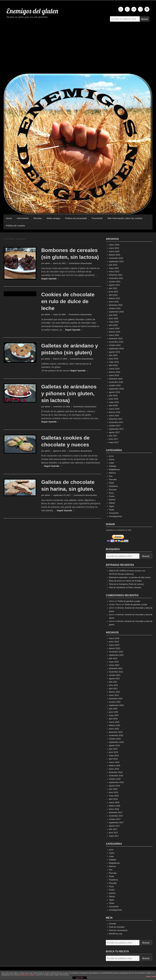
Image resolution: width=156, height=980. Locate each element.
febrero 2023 (115, 255)
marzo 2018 (114, 409)
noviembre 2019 (116, 342)
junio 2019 (113, 359)
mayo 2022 (114, 268)
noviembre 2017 (116, 422)
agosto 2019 (114, 352)
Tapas (112, 506)
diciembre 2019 (116, 339)
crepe (111, 463)
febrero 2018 (115, 412)
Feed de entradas (117, 927)
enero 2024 (114, 248)
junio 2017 (113, 439)
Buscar (145, 19)
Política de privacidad (76, 218)
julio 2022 (113, 265)
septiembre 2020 (116, 312)
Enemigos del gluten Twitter (127, 9)
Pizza (111, 493)
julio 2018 (113, 395)
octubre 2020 (115, 308)
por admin (46, 263)
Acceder (113, 924)
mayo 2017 (114, 442)
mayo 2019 (114, 362)
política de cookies (27, 975)
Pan (111, 476)
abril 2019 (113, 365)
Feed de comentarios (118, 930)
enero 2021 (114, 302)
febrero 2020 (115, 332)
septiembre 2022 (116, 261)
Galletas (113, 466)
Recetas (38, 218)
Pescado (113, 490)
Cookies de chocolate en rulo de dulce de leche (68, 301)
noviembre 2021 (116, 278)
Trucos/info (97, 218)
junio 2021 (113, 292)
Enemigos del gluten (32, 11)
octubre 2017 (115, 426)
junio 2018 (113, 399)
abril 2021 (113, 295)
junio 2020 (113, 318)
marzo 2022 (114, 272)
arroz (111, 456)
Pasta (111, 483)
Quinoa (112, 500)
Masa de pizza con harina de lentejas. (126, 581)
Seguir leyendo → (50, 279)
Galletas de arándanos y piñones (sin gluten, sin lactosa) (69, 393)
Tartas (112, 510)
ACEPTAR (79, 978)
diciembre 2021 (116, 275)
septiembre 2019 (116, 349)
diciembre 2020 (116, 305)
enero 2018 (114, 416)
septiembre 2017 (116, 429)
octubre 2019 (115, 345)
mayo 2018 (114, 402)
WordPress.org (115, 934)
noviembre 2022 (116, 258)
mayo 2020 (114, 322)
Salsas (112, 503)
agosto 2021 (114, 285)
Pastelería (113, 486)
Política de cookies (15, 226)
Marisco (112, 473)
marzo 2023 (114, 251)
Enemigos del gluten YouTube (134, 9)
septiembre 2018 (116, 389)
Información (23, 218)
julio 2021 (113, 288)
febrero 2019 (115, 372)
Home (9, 218)
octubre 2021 (115, 282)
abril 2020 (113, 325)
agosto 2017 (114, 432)
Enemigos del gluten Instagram (140, 9)
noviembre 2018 (116, 382)
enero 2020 (114, 335)
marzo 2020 (114, 328)
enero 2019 (114, 375)
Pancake (113, 479)
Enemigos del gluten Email (147, 9)
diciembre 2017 (116, 419)
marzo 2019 (114, 369)
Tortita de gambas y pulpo (129, 601)
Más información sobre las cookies (125, 218)
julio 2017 (113, 436)
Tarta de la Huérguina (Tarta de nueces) (126, 584)
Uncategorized (115, 516)
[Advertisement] (78, 49)
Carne (112, 459)
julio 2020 (113, 315)
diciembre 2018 (116, 379)
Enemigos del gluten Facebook (121, 9)
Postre (112, 496)
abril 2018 (113, 406)
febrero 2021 (115, 298)
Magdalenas (114, 469)
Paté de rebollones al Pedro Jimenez (125, 587)
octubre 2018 (115, 385)
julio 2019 (113, 355)
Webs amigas (53, 218)
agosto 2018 (114, 392)
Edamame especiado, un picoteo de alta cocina (130, 577)
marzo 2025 (114, 245)
